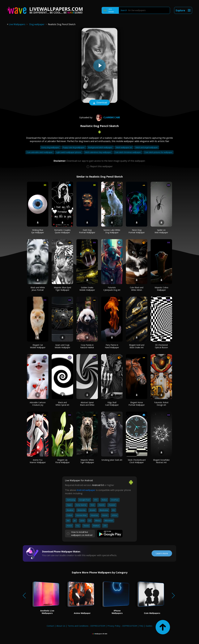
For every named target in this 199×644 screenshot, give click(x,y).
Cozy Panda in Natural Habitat (87, 346)
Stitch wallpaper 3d (124, 147)
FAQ (141, 626)
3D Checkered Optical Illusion (161, 346)
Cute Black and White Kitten (137, 289)
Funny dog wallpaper (50, 147)
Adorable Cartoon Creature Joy (38, 404)
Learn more (162, 553)
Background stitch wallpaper (100, 147)
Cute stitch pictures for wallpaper (158, 152)
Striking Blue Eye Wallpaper (38, 231)
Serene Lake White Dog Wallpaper (112, 231)
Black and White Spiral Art (62, 404)
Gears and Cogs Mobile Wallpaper (62, 346)
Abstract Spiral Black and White (87, 404)
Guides (149, 626)
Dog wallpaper (37, 24)
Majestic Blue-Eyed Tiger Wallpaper (62, 289)
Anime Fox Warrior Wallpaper (38, 461)
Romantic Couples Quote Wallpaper (62, 231)
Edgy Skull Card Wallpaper (112, 404)
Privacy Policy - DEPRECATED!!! (122, 626)
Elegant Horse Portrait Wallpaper (137, 404)
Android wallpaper (86, 490)
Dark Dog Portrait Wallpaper (87, 231)
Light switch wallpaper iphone (69, 152)
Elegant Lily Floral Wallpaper (62, 461)
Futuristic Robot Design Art (161, 404)
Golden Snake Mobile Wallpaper (87, 289)
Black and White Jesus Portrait (38, 289)
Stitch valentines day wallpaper (98, 152)
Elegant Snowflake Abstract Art (161, 461)
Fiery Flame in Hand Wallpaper (112, 346)
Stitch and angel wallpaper (147, 147)
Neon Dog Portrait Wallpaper (137, 231)
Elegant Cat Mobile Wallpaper (38, 346)
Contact (50, 626)
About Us (61, 626)
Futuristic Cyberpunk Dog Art (112, 289)
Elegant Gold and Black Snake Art (137, 346)
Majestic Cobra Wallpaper (161, 289)
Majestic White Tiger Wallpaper (87, 461)
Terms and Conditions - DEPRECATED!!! (86, 626)
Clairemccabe (107, 117)
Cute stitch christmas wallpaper (128, 152)
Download (99, 103)
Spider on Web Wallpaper (161, 231)
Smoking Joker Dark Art (112, 460)
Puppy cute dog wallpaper (74, 147)
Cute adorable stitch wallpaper (40, 152)
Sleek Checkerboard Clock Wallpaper (137, 461)
